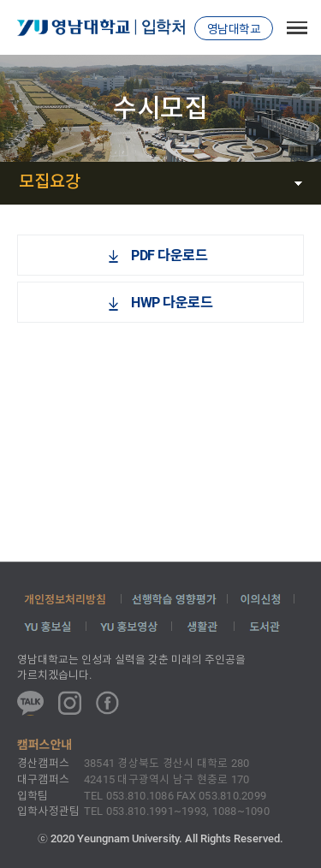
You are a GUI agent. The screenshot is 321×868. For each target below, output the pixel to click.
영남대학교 (234, 29)
